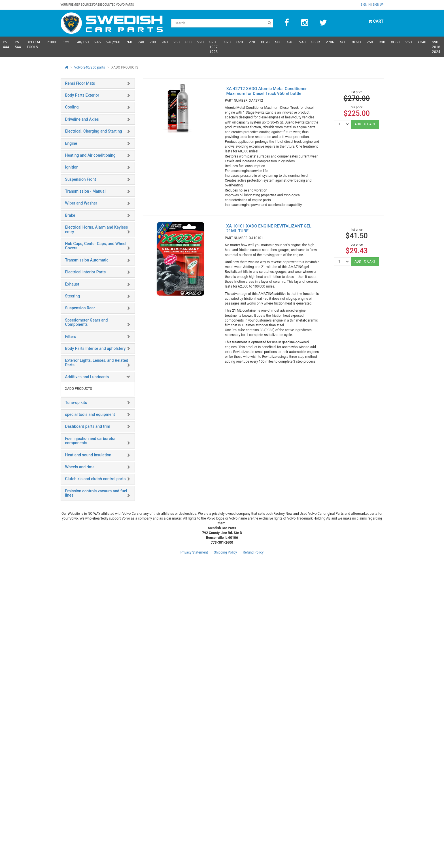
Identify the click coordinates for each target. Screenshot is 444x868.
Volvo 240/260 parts (90, 67)
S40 (290, 42)
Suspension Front (81, 179)
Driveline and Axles (82, 119)
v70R (330, 42)
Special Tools (34, 44)
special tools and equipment (90, 414)
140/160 (82, 42)
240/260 (113, 42)
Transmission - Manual (85, 191)
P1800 (52, 42)
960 (177, 42)
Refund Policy (253, 552)
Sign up (378, 5)
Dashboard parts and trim (88, 426)
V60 (408, 42)
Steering (73, 296)
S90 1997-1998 (214, 47)
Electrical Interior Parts (86, 272)
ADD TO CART (365, 124)
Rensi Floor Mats (80, 83)
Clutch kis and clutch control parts (95, 479)
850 (188, 42)
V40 (302, 42)
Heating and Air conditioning (90, 155)
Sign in (366, 5)
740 (141, 42)
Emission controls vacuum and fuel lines (96, 493)
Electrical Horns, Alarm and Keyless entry (97, 229)
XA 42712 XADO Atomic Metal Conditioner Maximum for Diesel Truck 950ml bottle (266, 91)
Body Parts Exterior (82, 95)
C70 (240, 42)
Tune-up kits (76, 403)
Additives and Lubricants (87, 377)
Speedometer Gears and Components (87, 322)
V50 (370, 42)
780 (153, 42)
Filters (71, 337)
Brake (70, 215)
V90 (200, 42)
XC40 (422, 42)
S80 (278, 42)
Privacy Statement (194, 552)
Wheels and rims (80, 467)
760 (129, 42)
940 (165, 42)
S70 (228, 42)
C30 (382, 42)
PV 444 (6, 44)
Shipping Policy (226, 552)
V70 (252, 42)
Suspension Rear (80, 308)
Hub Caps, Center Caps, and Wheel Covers (96, 246)
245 (97, 42)
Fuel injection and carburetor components (91, 441)
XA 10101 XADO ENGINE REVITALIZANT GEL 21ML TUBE (269, 228)
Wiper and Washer (81, 203)
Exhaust (72, 284)
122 (66, 42)
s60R (316, 42)
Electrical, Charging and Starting (94, 131)
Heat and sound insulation (88, 455)
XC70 (265, 42)
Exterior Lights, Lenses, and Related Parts (97, 362)
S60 (343, 42)
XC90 (356, 42)
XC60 (395, 42)
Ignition (72, 167)
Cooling (72, 107)
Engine (71, 143)
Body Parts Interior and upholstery (95, 348)
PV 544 (18, 44)
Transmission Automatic (87, 260)
